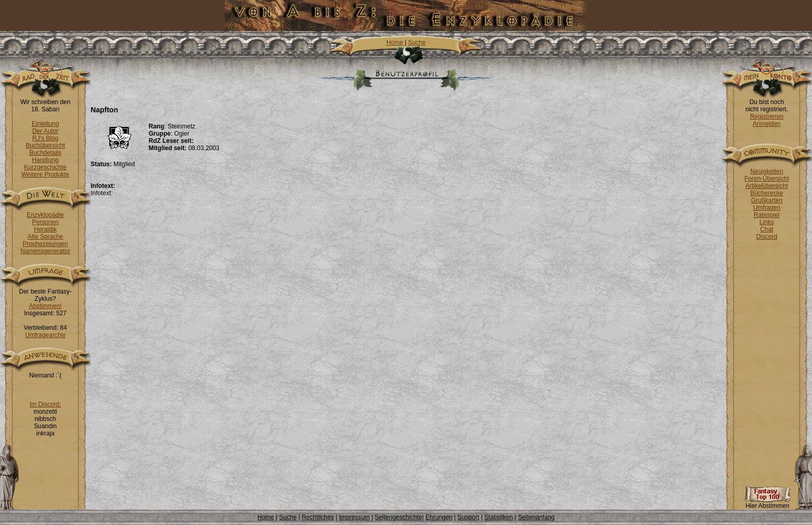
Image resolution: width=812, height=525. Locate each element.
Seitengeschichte (398, 517)
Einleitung (45, 124)
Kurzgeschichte (45, 167)
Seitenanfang (536, 517)
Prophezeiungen (45, 244)
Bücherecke (767, 193)
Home (395, 42)
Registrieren (767, 116)
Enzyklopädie (45, 215)
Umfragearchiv (45, 335)
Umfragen (767, 208)
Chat (767, 229)
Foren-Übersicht (766, 179)
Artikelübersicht (766, 186)
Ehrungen (439, 517)
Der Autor (45, 131)
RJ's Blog (45, 138)
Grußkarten (767, 200)
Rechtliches (318, 517)
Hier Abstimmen (767, 503)
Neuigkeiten (767, 171)
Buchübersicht (45, 145)
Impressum (354, 517)
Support (468, 517)
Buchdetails (45, 153)
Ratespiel (766, 215)
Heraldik (45, 229)
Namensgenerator (45, 251)
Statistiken (498, 517)
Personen (45, 222)
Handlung (45, 160)
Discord (767, 237)
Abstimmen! (45, 306)
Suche (417, 42)
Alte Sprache (45, 237)
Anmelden (766, 124)
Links (766, 222)
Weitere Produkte (45, 174)
